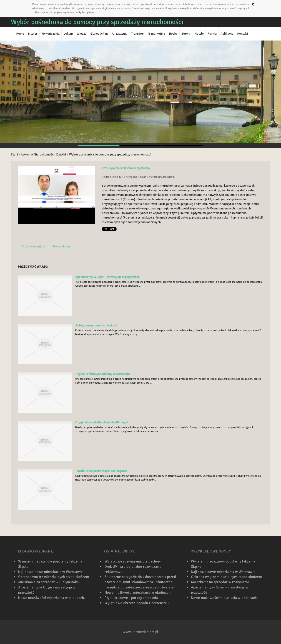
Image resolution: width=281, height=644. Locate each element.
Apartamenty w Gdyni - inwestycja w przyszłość (107, 277)
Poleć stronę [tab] (62, 246)
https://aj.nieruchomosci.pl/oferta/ (126, 168)
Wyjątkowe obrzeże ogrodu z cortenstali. (137, 603)
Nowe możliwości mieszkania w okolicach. (51, 598)
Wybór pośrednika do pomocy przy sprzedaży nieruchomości (110, 154)
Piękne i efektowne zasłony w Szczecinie (103, 374)
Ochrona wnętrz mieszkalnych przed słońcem (54, 577)
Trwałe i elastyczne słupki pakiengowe (101, 471)
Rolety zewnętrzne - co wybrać (96, 325)
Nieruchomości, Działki (50, 154)
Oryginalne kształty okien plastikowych (102, 422)
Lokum (26, 154)
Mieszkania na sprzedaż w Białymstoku (48, 582)
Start (14, 154)
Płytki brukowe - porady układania (131, 598)
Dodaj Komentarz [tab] (33, 246)
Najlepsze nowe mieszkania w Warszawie (50, 572)
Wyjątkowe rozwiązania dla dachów (133, 561)
